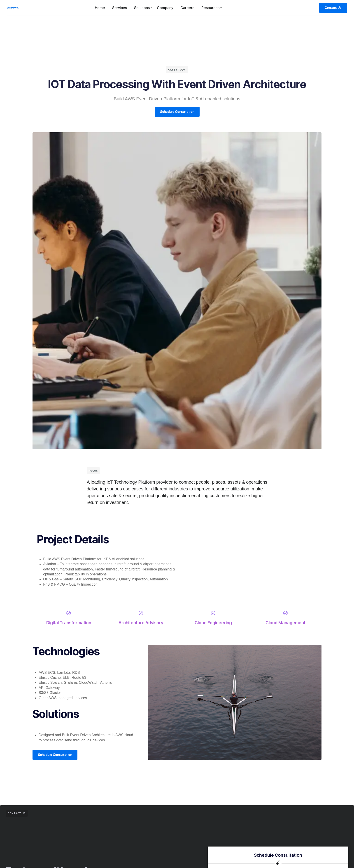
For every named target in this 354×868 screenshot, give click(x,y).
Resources (210, 8)
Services (120, 8)
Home (100, 8)
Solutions (142, 8)
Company (165, 8)
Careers (187, 8)
